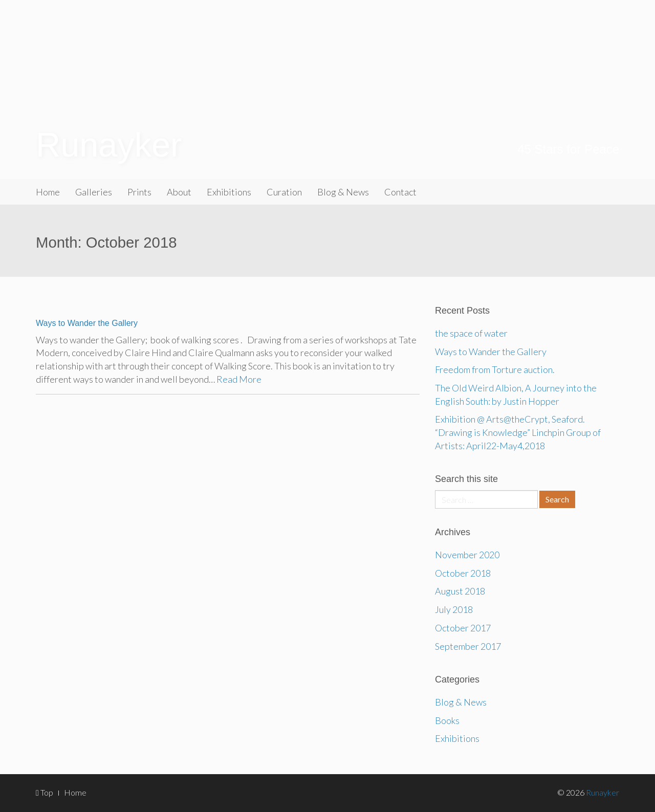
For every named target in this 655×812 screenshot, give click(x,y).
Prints (139, 192)
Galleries (94, 192)
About (179, 192)
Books (447, 720)
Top (45, 792)
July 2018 (454, 609)
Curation (284, 192)
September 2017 (468, 646)
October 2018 (463, 573)
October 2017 (463, 628)
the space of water (471, 333)
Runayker (109, 145)
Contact (400, 192)
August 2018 (460, 591)
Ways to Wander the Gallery (87, 323)
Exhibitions (229, 192)
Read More (239, 379)
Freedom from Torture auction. (495, 369)
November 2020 (467, 555)
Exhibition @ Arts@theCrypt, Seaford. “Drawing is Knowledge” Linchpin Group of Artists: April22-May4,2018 (518, 432)
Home (48, 192)
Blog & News (343, 192)
